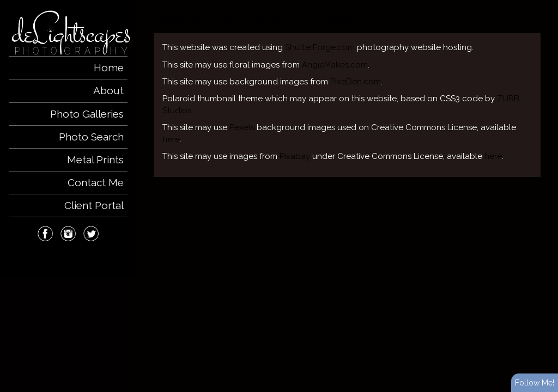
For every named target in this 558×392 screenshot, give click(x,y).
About (108, 90)
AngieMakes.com (335, 65)
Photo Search (91, 137)
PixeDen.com (356, 82)
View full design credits (450, 375)
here (171, 139)
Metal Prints (95, 160)
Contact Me (96, 182)
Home (109, 68)
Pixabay (295, 156)
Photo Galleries (87, 114)
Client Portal (94, 205)
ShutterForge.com (320, 47)
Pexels (242, 127)
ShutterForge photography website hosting (353, 375)
